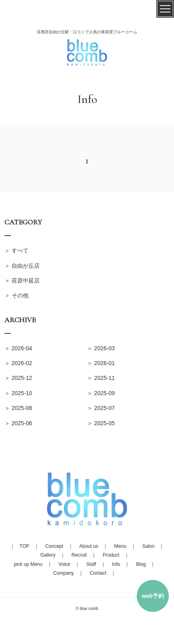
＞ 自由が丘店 (22, 266)
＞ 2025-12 (18, 378)
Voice (64, 564)
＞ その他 (16, 295)
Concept (54, 546)
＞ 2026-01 (101, 363)
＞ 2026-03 (101, 348)
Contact (98, 573)
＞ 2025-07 (101, 408)
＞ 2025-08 (18, 408)
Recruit (79, 555)
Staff (91, 564)
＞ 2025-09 (101, 393)
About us (89, 546)
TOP (24, 546)
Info (116, 564)
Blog (141, 564)
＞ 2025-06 (18, 423)
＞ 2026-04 (18, 348)
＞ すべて (16, 250)
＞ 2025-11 (101, 378)
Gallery (48, 555)
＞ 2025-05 (101, 423)
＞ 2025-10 (18, 393)
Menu (120, 546)
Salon (149, 546)
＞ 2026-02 (18, 363)
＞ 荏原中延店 (22, 281)
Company (64, 573)
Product (111, 555)
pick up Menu (28, 564)
